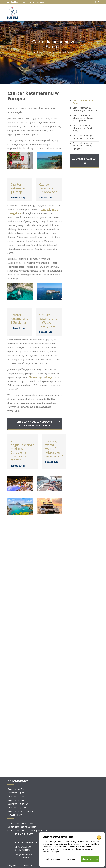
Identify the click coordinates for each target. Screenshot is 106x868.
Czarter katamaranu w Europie (83, 102)
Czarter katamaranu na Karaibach (22, 827)
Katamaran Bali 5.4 (16, 789)
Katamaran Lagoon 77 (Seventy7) (22, 811)
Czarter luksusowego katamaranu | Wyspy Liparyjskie (82, 146)
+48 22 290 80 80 (37, 2)
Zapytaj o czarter (84, 160)
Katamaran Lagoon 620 (18, 804)
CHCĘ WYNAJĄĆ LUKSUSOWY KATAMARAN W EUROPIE (34, 424)
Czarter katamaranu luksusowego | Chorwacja (85, 109)
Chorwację (35, 377)
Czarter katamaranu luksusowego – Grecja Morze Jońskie (83, 118)
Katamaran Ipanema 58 (17, 796)
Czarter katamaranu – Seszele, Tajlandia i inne (27, 830)
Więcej (57, 852)
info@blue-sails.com (17, 2)
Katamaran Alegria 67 (17, 807)
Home (38, 52)
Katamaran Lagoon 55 (17, 793)
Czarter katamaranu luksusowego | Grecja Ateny (83, 128)
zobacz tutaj (18, 198)
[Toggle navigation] (95, 13)
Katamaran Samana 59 (17, 800)
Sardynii (46, 209)
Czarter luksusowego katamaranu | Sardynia (83, 137)
